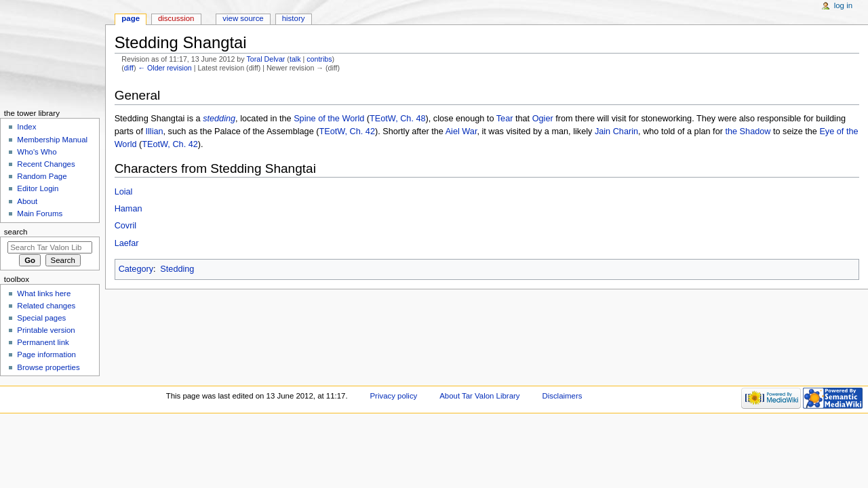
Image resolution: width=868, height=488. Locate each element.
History (294, 18)
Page (131, 18)
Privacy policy (394, 396)
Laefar (127, 243)
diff (129, 68)
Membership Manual (52, 140)
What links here (44, 293)
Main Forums (40, 213)
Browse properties (48, 367)
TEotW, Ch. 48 (398, 119)
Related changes (46, 306)
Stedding (177, 269)
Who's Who (37, 152)
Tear (505, 119)
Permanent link (43, 342)
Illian (154, 131)
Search (16, 232)
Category (136, 269)
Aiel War (461, 131)
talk (295, 59)
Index (26, 127)
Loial (124, 192)
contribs (319, 59)
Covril (125, 226)
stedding (219, 119)
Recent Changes (46, 164)
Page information (46, 354)
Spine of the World (329, 119)
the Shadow (748, 131)
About (27, 201)
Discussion (176, 18)
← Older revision (164, 68)
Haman (129, 209)
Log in (843, 5)
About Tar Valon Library (479, 396)
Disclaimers (562, 396)
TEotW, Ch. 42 (347, 131)
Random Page (42, 176)
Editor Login (38, 188)
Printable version (46, 330)
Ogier (543, 119)
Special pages (41, 318)
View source (243, 18)
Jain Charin (616, 131)
